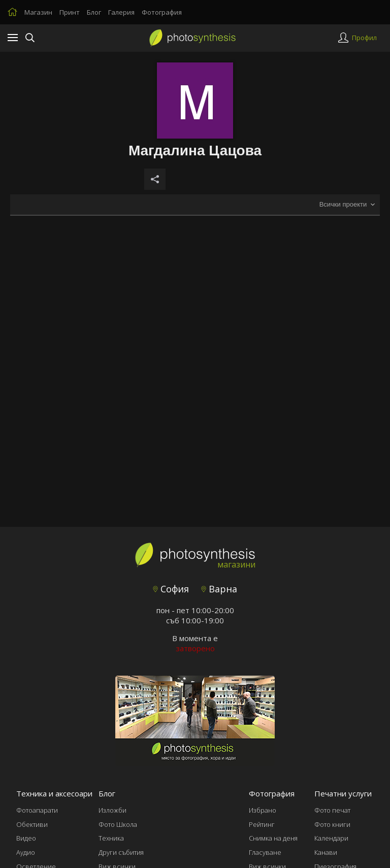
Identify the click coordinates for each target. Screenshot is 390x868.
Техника (111, 838)
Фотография (162, 12)
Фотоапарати (37, 810)
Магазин (38, 12)
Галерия (121, 12)
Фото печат (332, 810)
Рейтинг (262, 824)
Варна (219, 589)
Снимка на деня (273, 838)
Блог (94, 12)
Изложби (112, 810)
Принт (70, 12)
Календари (331, 838)
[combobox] (347, 205)
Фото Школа (118, 824)
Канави (326, 852)
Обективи (32, 824)
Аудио (26, 852)
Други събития (121, 852)
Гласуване (265, 852)
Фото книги (332, 824)
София (171, 589)
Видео (26, 838)
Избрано (263, 810)
